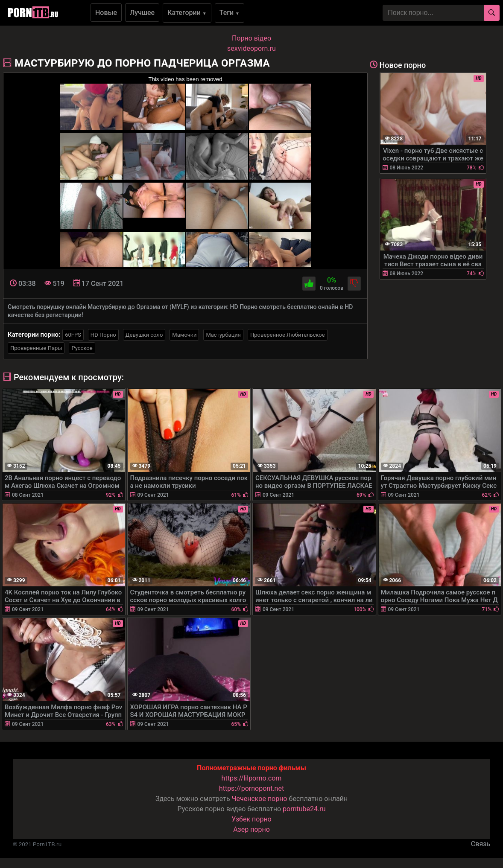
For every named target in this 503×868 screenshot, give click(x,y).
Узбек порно (251, 819)
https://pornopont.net (251, 788)
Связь (481, 844)
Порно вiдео (251, 38)
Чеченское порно (260, 799)
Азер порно (251, 829)
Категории (187, 13)
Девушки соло (144, 335)
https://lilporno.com (252, 778)
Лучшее (142, 13)
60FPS (73, 335)
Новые (106, 13)
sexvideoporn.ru (251, 48)
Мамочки (184, 335)
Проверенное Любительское (288, 335)
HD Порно (103, 335)
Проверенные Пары (36, 348)
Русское (82, 348)
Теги (230, 13)
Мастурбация (223, 335)
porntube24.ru (304, 809)
